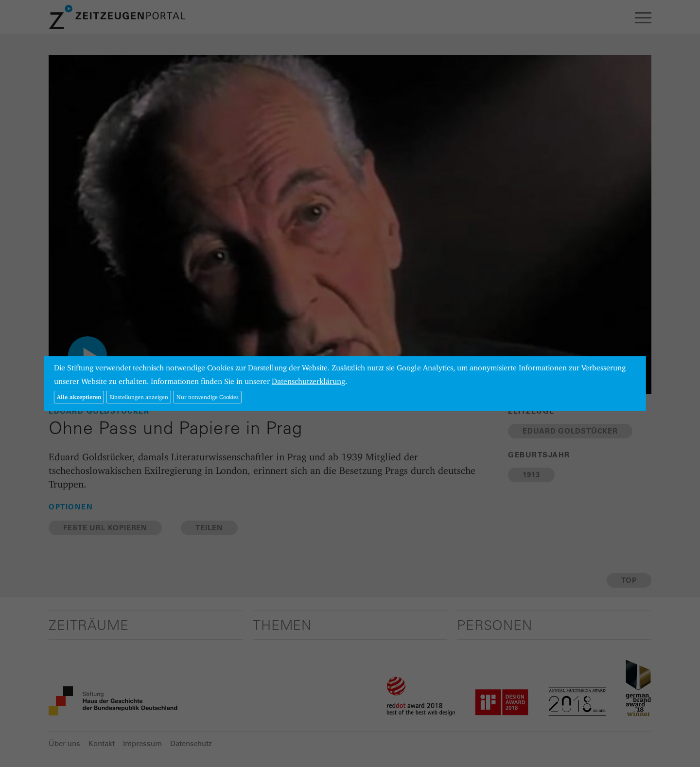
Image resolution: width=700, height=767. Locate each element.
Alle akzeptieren (79, 397)
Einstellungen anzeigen (139, 397)
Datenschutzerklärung (308, 381)
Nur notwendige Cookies (208, 397)
